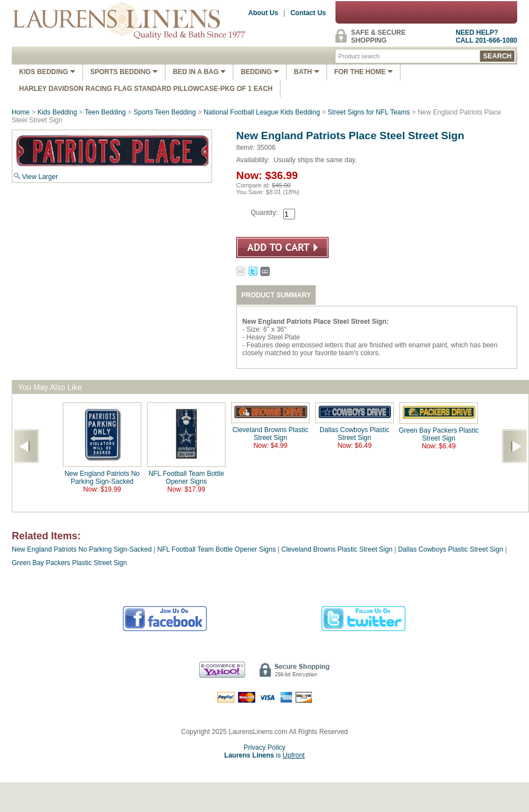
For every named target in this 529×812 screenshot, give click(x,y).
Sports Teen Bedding (165, 112)
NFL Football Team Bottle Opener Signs (187, 478)
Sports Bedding (124, 72)
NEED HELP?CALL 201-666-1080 (486, 36)
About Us (263, 13)
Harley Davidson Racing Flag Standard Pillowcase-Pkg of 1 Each (146, 89)
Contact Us (308, 13)
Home (21, 112)
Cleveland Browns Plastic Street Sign (270, 434)
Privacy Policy (264, 747)
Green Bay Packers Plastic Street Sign (439, 434)
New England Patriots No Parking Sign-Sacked (102, 478)
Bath (307, 72)
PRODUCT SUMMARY (276, 295)
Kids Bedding (47, 72)
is (264, 755)
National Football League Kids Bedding (262, 112)
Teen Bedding (105, 112)
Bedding (260, 72)
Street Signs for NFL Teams (369, 112)
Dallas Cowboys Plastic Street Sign (355, 434)
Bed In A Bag (199, 72)
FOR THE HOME (364, 72)
